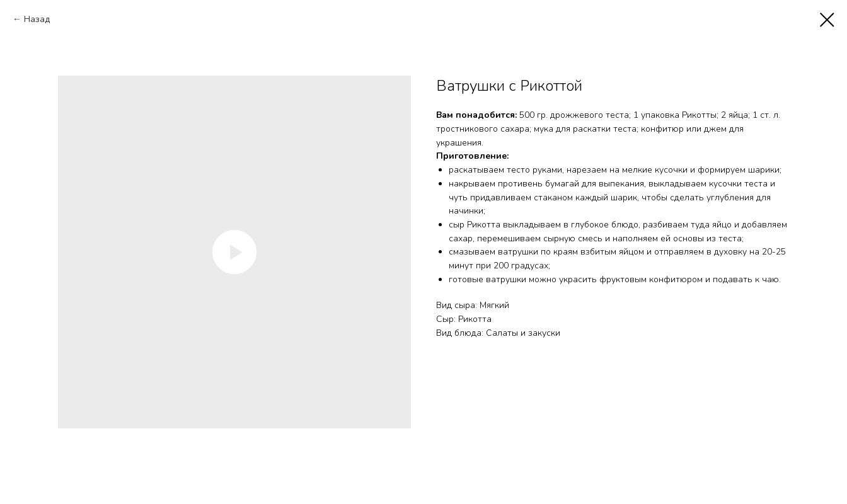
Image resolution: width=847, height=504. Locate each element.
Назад (37, 19)
